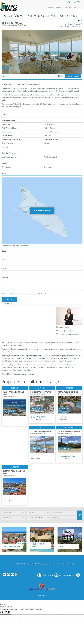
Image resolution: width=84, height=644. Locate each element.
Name (4, 251)
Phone (4, 268)
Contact (77, 7)
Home (12, 564)
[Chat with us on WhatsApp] (78, 575)
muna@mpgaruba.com (66, 331)
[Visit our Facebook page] (8, 574)
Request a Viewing (73, 76)
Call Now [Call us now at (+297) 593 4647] (73, 2)
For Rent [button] (59, 7)
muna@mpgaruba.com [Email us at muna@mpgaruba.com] (65, 575)
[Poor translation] (8, 613)
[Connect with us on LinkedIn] (17, 574)
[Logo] (9, 5)
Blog (71, 7)
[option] (42, 52)
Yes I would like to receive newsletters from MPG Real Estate (24, 294)
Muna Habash (63, 327)
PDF (61, 76)
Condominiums (44, 564)
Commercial (31, 564)
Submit (9, 299)
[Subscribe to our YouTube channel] (13, 574)
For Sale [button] (50, 7)
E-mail (4, 260)
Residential (21, 564)
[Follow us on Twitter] (4, 574)
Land (53, 564)
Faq (59, 564)
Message (5, 277)
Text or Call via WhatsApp (67, 334)
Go (80, 515)
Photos (7, 76)
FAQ (66, 7)
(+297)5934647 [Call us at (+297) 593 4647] (45, 575)
